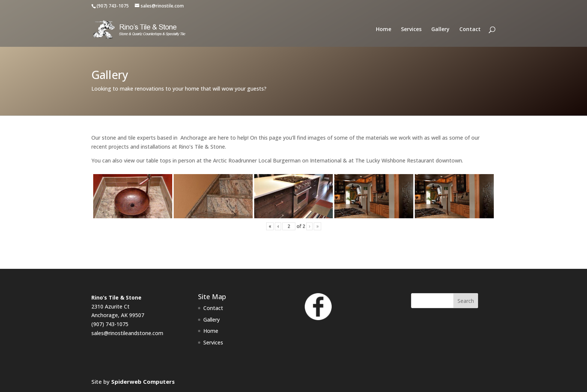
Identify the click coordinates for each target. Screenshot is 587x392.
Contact (470, 30)
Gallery (440, 30)
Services (411, 30)
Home (384, 30)
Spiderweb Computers (143, 382)
